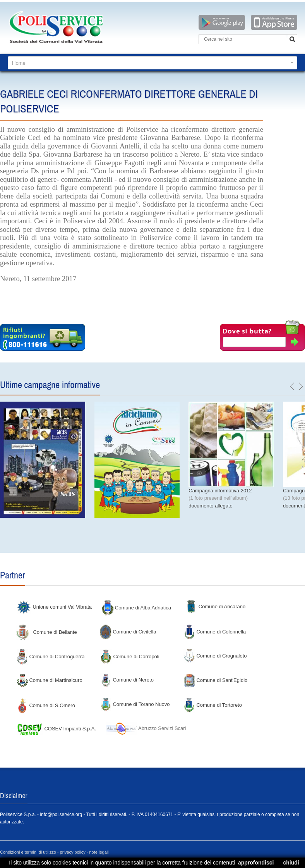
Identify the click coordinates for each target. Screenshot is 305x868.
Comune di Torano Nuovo (135, 704)
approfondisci (256, 863)
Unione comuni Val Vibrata (54, 607)
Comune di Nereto (127, 680)
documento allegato (210, 506)
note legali (99, 852)
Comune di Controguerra (51, 657)
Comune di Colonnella (215, 632)
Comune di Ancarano (215, 607)
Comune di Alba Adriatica (136, 608)
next (301, 387)
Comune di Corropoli (130, 657)
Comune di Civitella (128, 632)
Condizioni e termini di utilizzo (28, 852)
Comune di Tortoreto (213, 705)
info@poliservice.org (61, 815)
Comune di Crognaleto (215, 656)
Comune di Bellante (47, 632)
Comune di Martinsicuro (49, 680)
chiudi (291, 863)
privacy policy (73, 852)
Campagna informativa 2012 (220, 491)
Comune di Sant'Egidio (215, 680)
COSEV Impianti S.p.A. (56, 729)
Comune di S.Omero (46, 705)
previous (292, 387)
